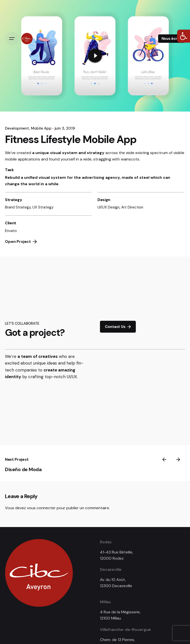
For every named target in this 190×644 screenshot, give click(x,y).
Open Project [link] (21, 241)
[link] (184, 36)
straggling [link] (102, 159)
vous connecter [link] (41, 508)
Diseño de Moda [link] (23, 469)
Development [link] (17, 128)
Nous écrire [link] (172, 39)
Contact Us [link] (118, 327)
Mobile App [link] (41, 128)
